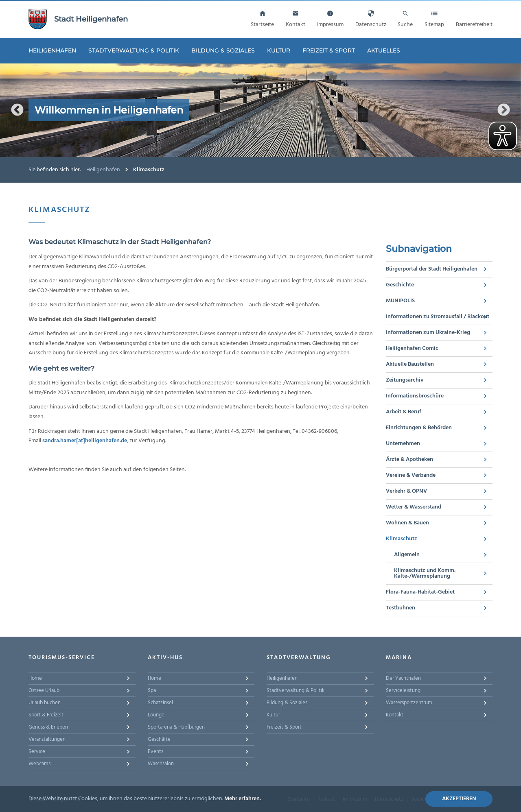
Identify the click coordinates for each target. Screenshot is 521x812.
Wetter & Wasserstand (414, 507)
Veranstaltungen (47, 739)
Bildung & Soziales (223, 50)
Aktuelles (384, 50)
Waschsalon (161, 764)
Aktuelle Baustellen (410, 364)
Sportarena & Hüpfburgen (176, 727)
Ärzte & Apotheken (409, 459)
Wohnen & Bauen (407, 523)
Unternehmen (403, 444)
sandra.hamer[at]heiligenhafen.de (85, 441)
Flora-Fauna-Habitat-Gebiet (420, 592)
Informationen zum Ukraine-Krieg (428, 333)
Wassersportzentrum (409, 703)
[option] (260, 110)
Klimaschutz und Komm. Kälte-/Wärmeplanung (425, 573)
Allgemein (407, 555)
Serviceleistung (403, 691)
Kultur (279, 50)
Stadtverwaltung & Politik (134, 50)
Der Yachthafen (403, 678)
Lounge (156, 715)
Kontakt (395, 715)
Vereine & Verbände (411, 475)
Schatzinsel (160, 703)
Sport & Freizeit (46, 715)
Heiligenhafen (52, 50)
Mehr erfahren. (243, 799)
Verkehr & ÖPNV (406, 491)
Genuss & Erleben (48, 727)
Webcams (39, 764)
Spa (152, 691)
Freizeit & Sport (329, 50)
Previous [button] (17, 110)
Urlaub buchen (45, 703)
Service (37, 752)
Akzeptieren (459, 799)
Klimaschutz (402, 539)
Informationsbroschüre (415, 396)
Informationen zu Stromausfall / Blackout (438, 317)
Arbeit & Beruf (404, 412)
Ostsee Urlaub (44, 691)
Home (35, 678)
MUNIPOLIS (400, 301)
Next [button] (504, 110)
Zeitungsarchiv (405, 380)
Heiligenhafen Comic (412, 348)
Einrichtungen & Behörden (419, 428)
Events (155, 752)
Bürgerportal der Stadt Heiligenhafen (432, 269)
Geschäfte (159, 739)
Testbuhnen (401, 608)
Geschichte (400, 285)
